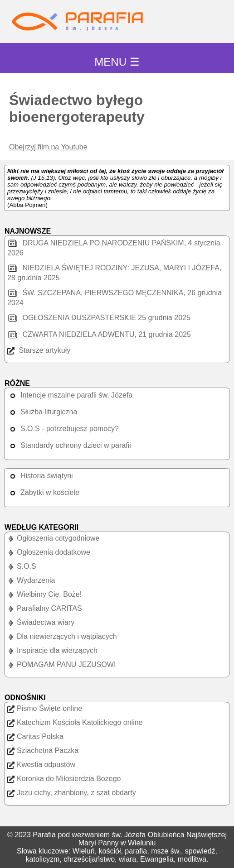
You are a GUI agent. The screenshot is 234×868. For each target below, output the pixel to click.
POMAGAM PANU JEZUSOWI (61, 664)
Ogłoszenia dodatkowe (49, 552)
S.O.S (22, 566)
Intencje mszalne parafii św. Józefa (70, 395)
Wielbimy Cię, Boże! (44, 594)
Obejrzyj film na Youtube (48, 147)
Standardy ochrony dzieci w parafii (69, 445)
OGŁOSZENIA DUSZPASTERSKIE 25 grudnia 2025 (99, 318)
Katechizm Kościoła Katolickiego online (75, 722)
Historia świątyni (40, 476)
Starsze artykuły (39, 350)
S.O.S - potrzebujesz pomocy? (63, 429)
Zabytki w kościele (43, 492)
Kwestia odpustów (41, 765)
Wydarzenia (31, 580)
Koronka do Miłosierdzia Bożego (64, 779)
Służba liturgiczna (42, 412)
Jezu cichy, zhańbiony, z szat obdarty (72, 793)
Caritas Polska (35, 736)
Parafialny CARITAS (45, 608)
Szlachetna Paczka (43, 751)
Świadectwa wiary (41, 622)
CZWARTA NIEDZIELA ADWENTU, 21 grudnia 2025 (99, 334)
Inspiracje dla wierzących (52, 650)
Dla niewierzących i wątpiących (62, 636)
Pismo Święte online (45, 708)
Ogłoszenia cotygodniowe (53, 538)
